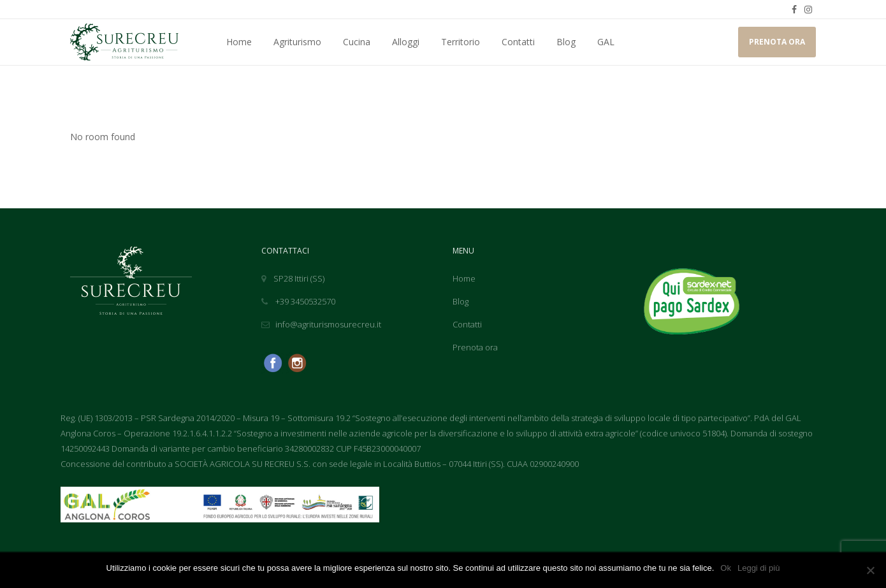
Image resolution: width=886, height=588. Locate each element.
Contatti (518, 42)
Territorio (461, 42)
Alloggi (406, 42)
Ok (726, 568)
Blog (566, 42)
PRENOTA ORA (777, 42)
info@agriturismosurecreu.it (321, 324)
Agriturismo (297, 42)
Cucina (357, 42)
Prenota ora (475, 347)
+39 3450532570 (298, 301)
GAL (606, 42)
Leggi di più (759, 568)
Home (239, 42)
